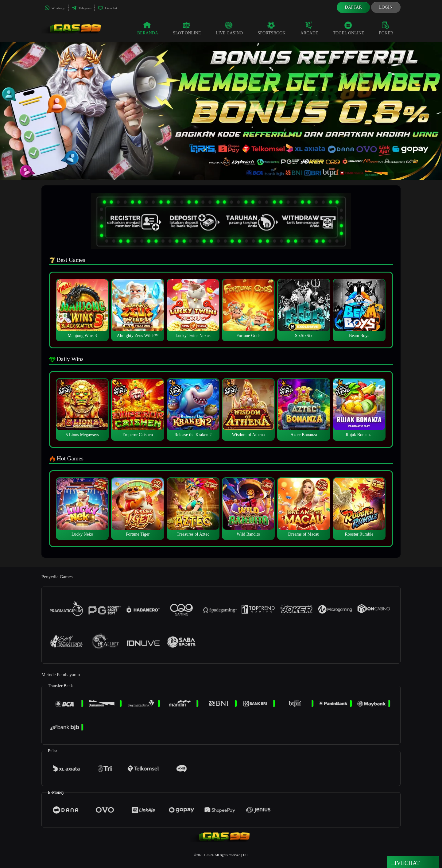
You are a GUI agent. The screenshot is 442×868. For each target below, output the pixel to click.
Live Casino (229, 28)
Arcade (309, 28)
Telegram (81, 8)
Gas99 (209, 855)
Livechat (107, 8)
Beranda (148, 28)
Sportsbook (271, 28)
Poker (386, 28)
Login (386, 7)
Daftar (353, 7)
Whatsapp (55, 8)
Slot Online (187, 28)
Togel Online (349, 28)
